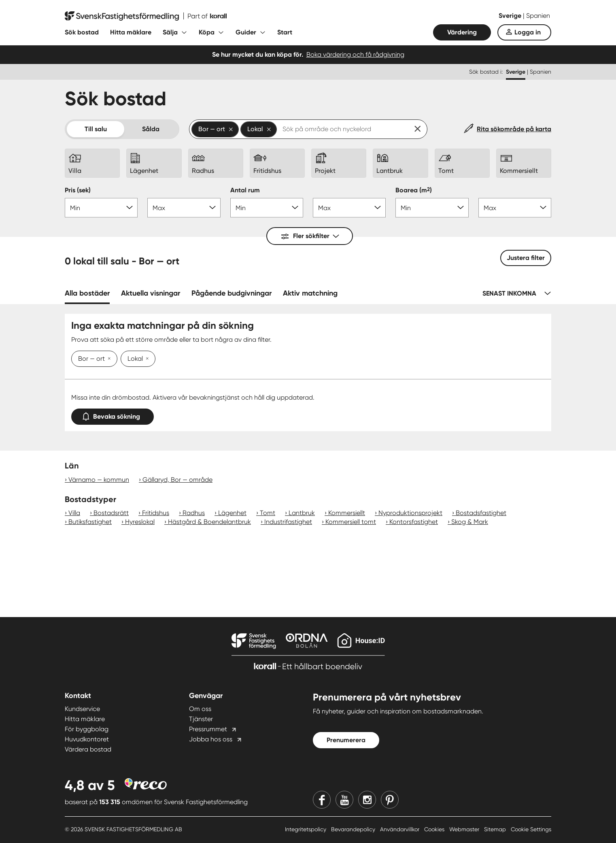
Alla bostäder (87, 293)
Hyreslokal (140, 522)
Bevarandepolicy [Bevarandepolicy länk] (354, 829)
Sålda (151, 129)
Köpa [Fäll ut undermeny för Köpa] (207, 32)
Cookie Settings (531, 829)
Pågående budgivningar (232, 293)
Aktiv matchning (310, 293)
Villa (74, 513)
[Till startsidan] (146, 16)
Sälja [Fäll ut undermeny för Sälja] (170, 32)
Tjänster (201, 719)
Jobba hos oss (211, 739)
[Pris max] (184, 208)
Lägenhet (232, 513)
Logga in (528, 32)
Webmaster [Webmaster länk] (465, 829)
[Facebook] (322, 800)
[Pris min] (101, 208)
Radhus (194, 513)
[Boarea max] (515, 208)
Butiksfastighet (90, 522)
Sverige (511, 16)
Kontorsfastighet (414, 522)
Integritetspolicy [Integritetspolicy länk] (306, 829)
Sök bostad (82, 32)
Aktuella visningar (151, 293)
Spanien (538, 16)
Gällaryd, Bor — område (177, 480)
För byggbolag (87, 729)
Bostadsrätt (111, 513)
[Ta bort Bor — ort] (108, 359)
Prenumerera (346, 740)
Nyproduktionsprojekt (410, 513)
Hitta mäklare (131, 32)
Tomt (268, 513)
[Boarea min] (432, 208)
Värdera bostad (88, 749)
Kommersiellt (347, 513)
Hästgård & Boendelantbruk (209, 522)
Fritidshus (156, 513)
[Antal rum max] (349, 208)
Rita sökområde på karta (514, 129)
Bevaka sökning (113, 415)
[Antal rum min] (267, 208)
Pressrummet (208, 729)
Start (285, 32)
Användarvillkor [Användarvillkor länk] (400, 829)
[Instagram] (367, 800)
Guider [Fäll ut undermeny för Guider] (246, 32)
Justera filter (526, 258)
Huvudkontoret (87, 739)
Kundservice (82, 709)
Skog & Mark (470, 522)
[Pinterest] (390, 800)
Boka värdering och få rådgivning (355, 54)
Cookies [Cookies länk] (435, 829)
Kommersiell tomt (351, 522)
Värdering (462, 32)
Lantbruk (302, 513)
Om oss (200, 709)
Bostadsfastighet (481, 513)
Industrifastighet (288, 522)
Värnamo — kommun (99, 480)
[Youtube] (344, 800)
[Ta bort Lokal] (146, 359)
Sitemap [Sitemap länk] (496, 829)
